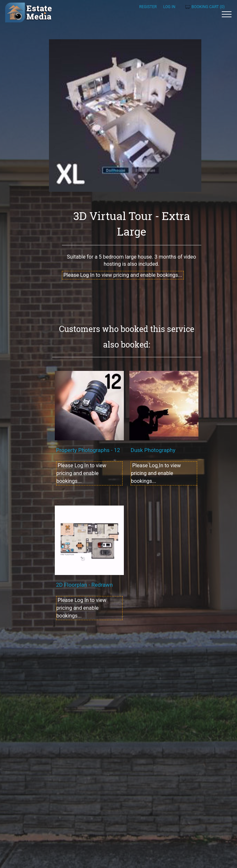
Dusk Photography (153, 450)
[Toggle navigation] (227, 14)
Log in (169, 7)
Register (148, 7)
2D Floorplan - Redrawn (84, 585)
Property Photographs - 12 (88, 450)
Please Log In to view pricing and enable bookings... (123, 275)
